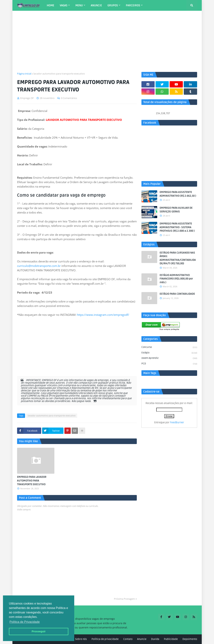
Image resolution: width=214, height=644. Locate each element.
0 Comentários (69, 98)
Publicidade (171, 639)
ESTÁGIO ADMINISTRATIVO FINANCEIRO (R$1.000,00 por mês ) (176, 279)
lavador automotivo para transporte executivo (59, 74)
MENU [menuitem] (79, 5)
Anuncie (142, 639)
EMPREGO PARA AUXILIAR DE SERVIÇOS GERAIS (176, 210)
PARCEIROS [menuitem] (133, 5)
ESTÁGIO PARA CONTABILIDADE (177, 294)
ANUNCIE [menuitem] (96, 5)
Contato (128, 639)
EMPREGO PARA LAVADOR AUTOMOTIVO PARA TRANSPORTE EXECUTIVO (32, 481)
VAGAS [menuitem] (64, 5)
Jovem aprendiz (169, 358)
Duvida (155, 639)
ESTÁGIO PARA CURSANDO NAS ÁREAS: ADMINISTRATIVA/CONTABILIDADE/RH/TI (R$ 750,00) (178, 258)
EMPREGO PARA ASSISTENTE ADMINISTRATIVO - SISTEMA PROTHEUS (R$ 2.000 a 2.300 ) (177, 227)
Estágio (169, 353)
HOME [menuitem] (50, 5)
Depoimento (190, 639)
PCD (169, 364)
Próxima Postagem (124, 599)
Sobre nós (81, 639)
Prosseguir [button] (39, 631)
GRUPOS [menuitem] (113, 5)
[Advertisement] (107, 41)
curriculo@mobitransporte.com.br (39, 266)
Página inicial (24, 74)
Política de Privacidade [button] (25, 622)
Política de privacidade (105, 639)
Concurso (169, 347)
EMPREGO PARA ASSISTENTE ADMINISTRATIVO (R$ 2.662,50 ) (178, 194)
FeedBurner (177, 422)
